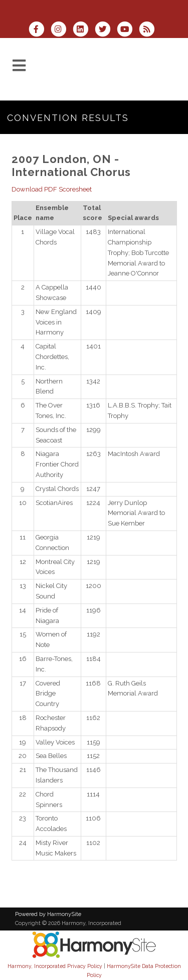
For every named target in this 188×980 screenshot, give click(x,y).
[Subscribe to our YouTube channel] (128, 30)
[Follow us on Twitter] (106, 30)
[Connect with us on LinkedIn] (84, 30)
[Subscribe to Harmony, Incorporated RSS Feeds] (149, 30)
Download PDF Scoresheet (52, 189)
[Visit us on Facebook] (39, 30)
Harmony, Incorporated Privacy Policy (55, 966)
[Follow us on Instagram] (62, 30)
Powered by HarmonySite (48, 914)
